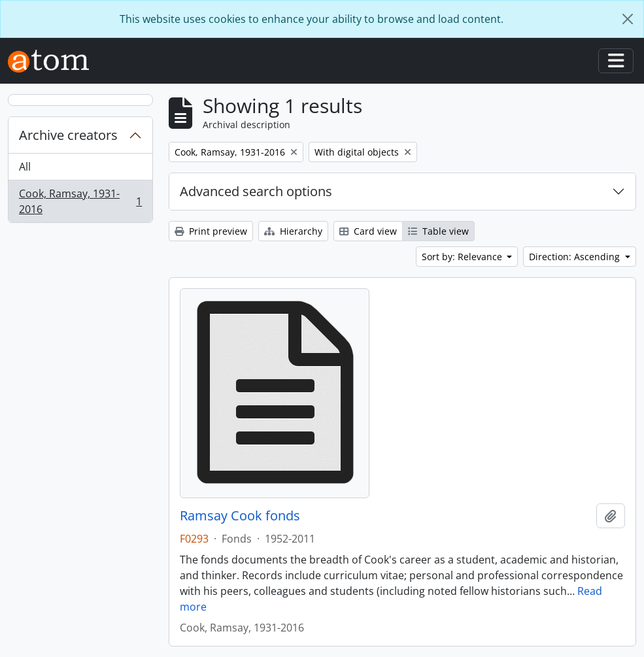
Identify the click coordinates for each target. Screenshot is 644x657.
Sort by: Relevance (463, 257)
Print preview (211, 231)
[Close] (628, 19)
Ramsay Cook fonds (240, 516)
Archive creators (68, 135)
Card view (368, 231)
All (25, 167)
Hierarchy (293, 231)
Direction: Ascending (576, 257)
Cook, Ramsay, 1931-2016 (80, 201)
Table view (438, 231)
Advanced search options (256, 191)
